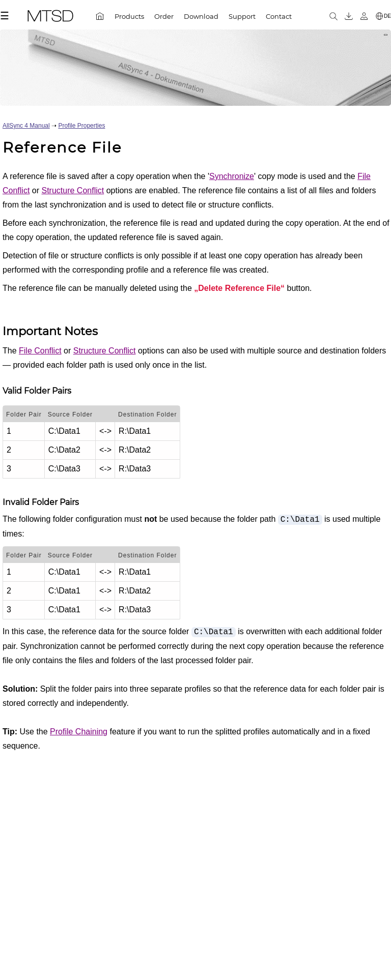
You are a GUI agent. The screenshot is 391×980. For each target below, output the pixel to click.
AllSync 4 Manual (26, 126)
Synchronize (232, 176)
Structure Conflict (73, 190)
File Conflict (40, 351)
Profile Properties (81, 126)
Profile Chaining (79, 732)
